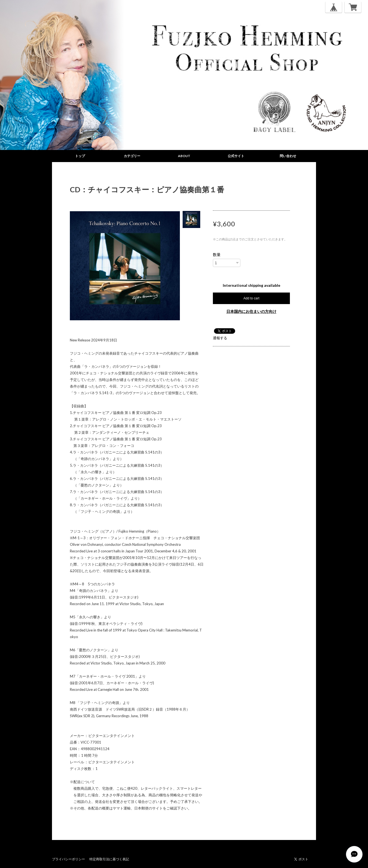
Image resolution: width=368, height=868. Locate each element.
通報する (220, 338)
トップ (80, 156)
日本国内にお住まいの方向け (251, 311)
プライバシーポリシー (68, 859)
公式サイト (236, 156)
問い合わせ (288, 156)
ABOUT (184, 156)
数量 (217, 255)
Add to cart (251, 298)
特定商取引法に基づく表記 (109, 859)
